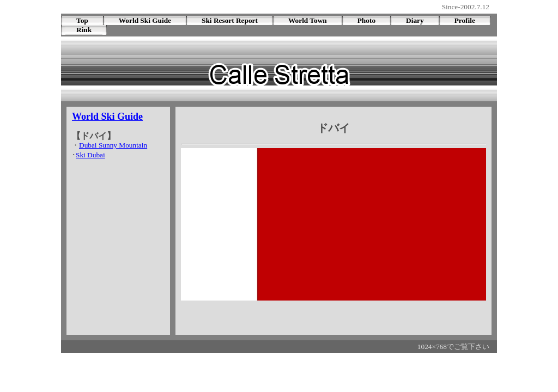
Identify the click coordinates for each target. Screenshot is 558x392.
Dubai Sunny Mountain (113, 145)
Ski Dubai (90, 155)
